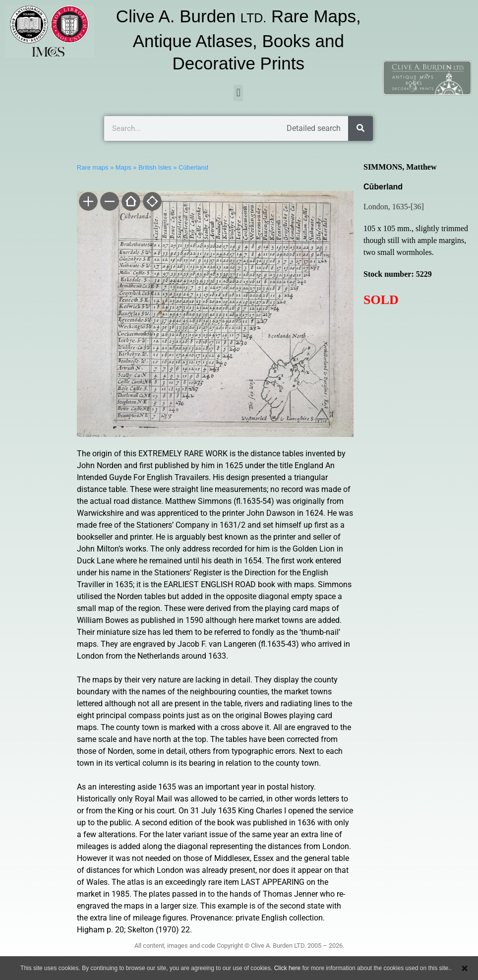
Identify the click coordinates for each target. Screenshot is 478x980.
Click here (287, 968)
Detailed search (314, 128)
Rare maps (93, 167)
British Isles (155, 167)
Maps (123, 167)
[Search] (360, 128)
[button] (238, 93)
